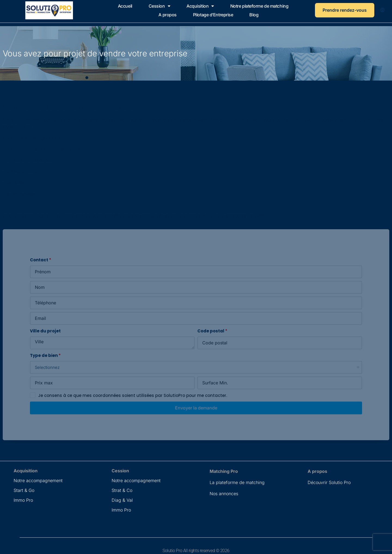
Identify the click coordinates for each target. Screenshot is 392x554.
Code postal (211, 331)
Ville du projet (45, 331)
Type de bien (44, 355)
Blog (254, 15)
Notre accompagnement (38, 480)
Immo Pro (23, 500)
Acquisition (200, 6)
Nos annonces (224, 494)
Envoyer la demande (196, 408)
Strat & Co (122, 490)
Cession (159, 6)
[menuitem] (382, 10)
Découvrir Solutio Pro (329, 482)
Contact (39, 260)
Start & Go (24, 490)
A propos (167, 15)
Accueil (125, 6)
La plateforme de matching (237, 482)
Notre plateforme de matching (259, 6)
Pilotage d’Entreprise (213, 15)
